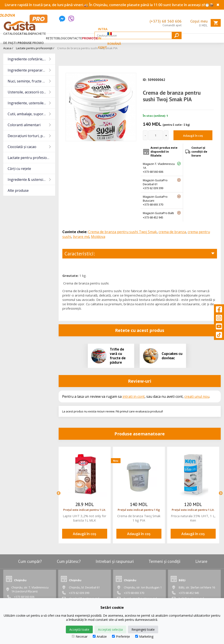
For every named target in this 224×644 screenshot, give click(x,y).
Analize (100, 636)
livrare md (81, 237)
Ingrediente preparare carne (31, 70)
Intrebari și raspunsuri (115, 561)
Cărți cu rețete (19, 169)
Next (221, 493)
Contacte (74, 38)
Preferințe (121, 636)
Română (114, 38)
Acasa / (8, 48)
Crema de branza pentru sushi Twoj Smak (122, 232)
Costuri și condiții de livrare (199, 152)
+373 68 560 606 (153, 172)
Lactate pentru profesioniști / (35, 48)
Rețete (52, 38)
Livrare (201, 561)
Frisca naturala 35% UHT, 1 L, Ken (193, 518)
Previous (59, 493)
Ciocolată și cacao (22, 147)
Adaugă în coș (193, 136)
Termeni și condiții (164, 561)
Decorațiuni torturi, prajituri (31, 136)
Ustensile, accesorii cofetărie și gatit (31, 92)
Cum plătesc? (69, 561)
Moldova (98, 237)
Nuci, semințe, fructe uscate (30, 81)
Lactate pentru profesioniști (31, 158)
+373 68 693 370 (153, 204)
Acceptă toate (79, 629)
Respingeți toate (143, 629)
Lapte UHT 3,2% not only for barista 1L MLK (85, 518)
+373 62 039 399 (153, 188)
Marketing (144, 636)
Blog (61, 38)
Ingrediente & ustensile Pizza (31, 180)
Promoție (90, 38)
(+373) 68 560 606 (166, 21)
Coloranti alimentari (24, 125)
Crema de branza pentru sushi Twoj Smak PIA (87, 48)
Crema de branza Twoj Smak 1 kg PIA (139, 518)
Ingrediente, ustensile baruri (31, 103)
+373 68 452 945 (153, 217)
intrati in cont (134, 396)
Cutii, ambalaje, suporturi (28, 114)
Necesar (80, 636)
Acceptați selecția (110, 629)
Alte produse (18, 190)
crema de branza (172, 232)
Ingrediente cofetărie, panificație (31, 59)
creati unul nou (197, 396)
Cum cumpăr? (30, 561)
